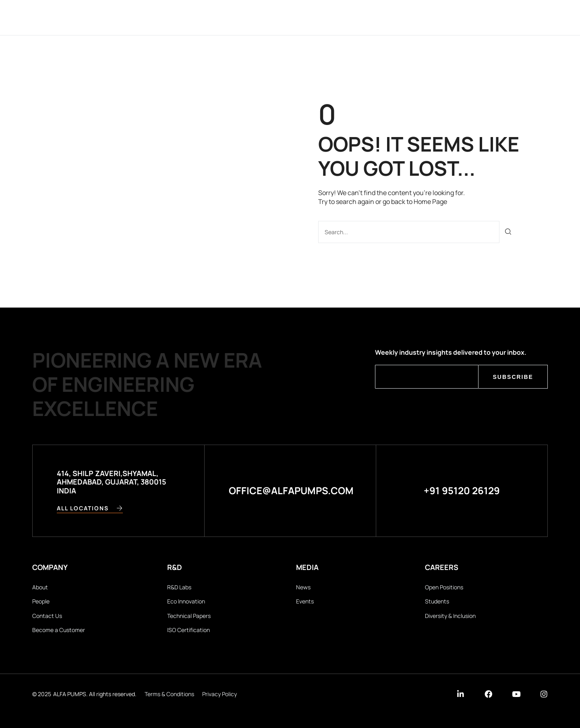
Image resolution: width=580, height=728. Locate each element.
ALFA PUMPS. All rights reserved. (95, 694)
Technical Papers (189, 616)
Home (169, 17)
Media (380, 17)
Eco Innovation (186, 601)
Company (207, 17)
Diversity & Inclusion (450, 616)
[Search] (509, 232)
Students (437, 601)
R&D (351, 17)
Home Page (430, 202)
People (41, 601)
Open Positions (444, 587)
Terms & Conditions (169, 694)
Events (305, 601)
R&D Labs (179, 587)
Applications (260, 17)
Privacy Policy (220, 694)
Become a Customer (59, 630)
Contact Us (47, 616)
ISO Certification (188, 630)
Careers (418, 17)
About (40, 587)
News (303, 587)
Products (314, 17)
